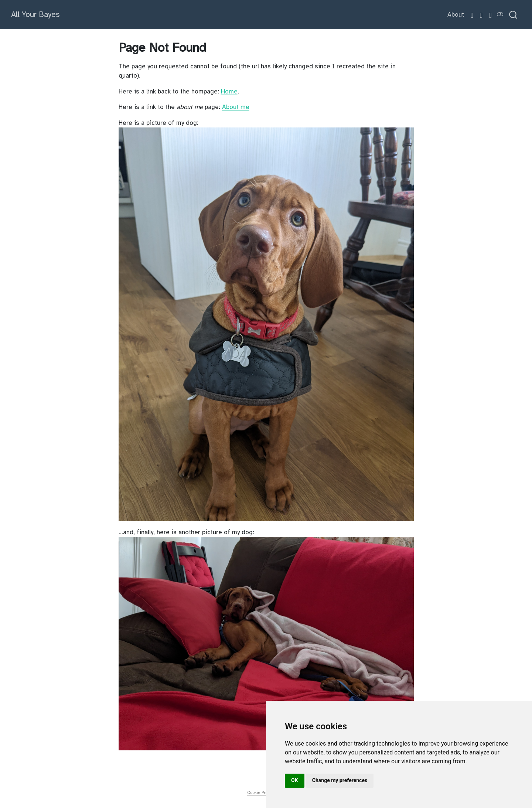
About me (236, 107)
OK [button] (295, 780)
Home (229, 91)
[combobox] (514, 15)
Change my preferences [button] (340, 780)
